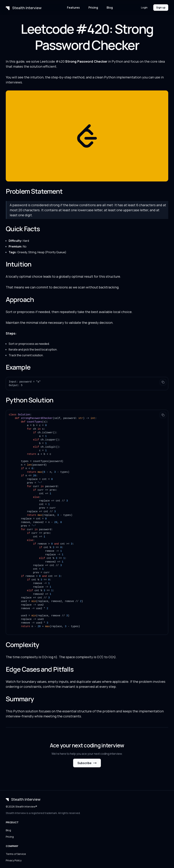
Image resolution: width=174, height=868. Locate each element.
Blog (110, 8)
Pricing (93, 8)
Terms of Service (16, 854)
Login (144, 7)
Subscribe (87, 763)
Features (73, 8)
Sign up (161, 7)
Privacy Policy (14, 860)
